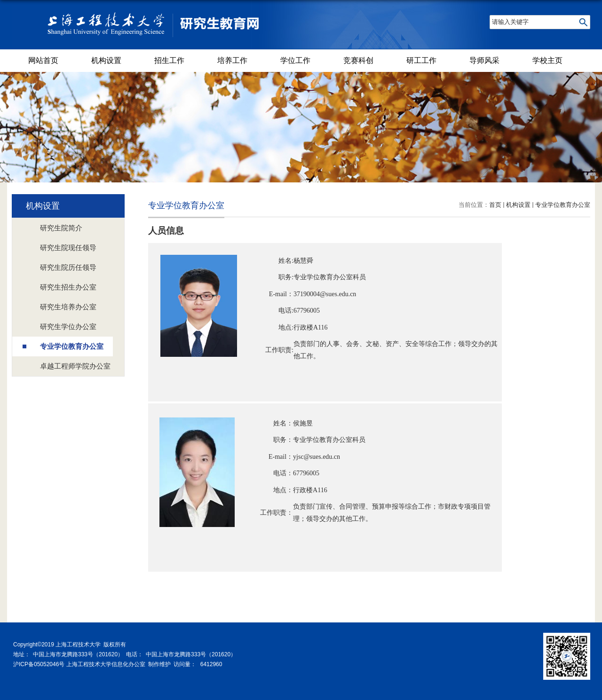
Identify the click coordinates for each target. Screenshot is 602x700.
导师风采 (484, 60)
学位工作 (295, 60)
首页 (495, 205)
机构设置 (106, 60)
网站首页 (43, 60)
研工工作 (421, 60)
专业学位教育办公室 (563, 205)
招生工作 (169, 60)
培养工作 (232, 60)
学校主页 (547, 60)
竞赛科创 (358, 60)
